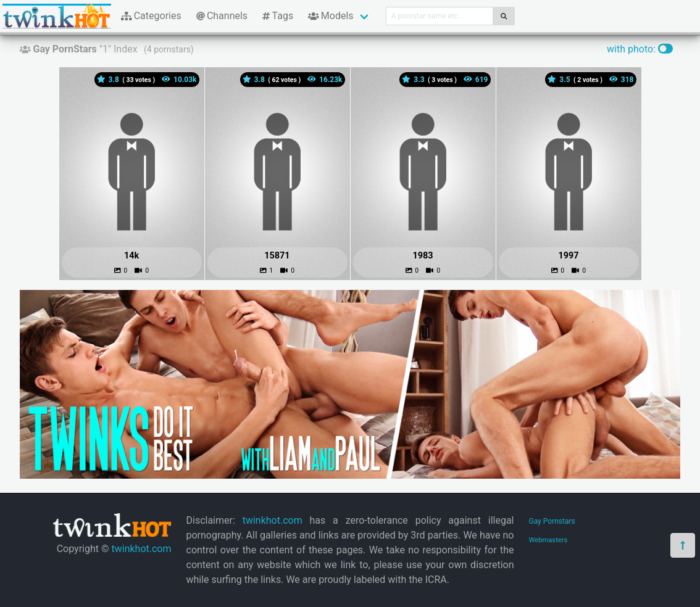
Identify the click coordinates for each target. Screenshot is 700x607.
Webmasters (548, 540)
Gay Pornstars (552, 521)
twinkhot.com (141, 549)
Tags (278, 16)
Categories (151, 16)
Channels (222, 16)
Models (331, 16)
